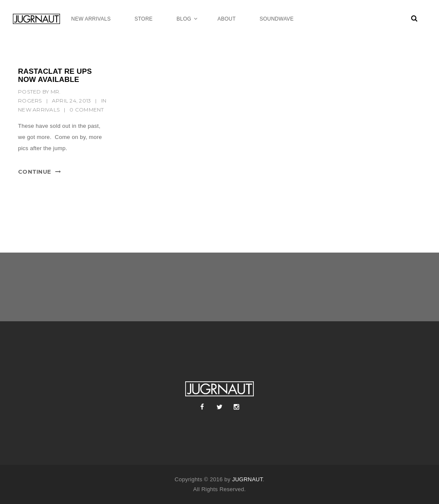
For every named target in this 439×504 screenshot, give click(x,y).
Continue (35, 172)
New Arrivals (39, 110)
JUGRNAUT (247, 479)
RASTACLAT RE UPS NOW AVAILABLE (55, 75)
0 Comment (87, 110)
